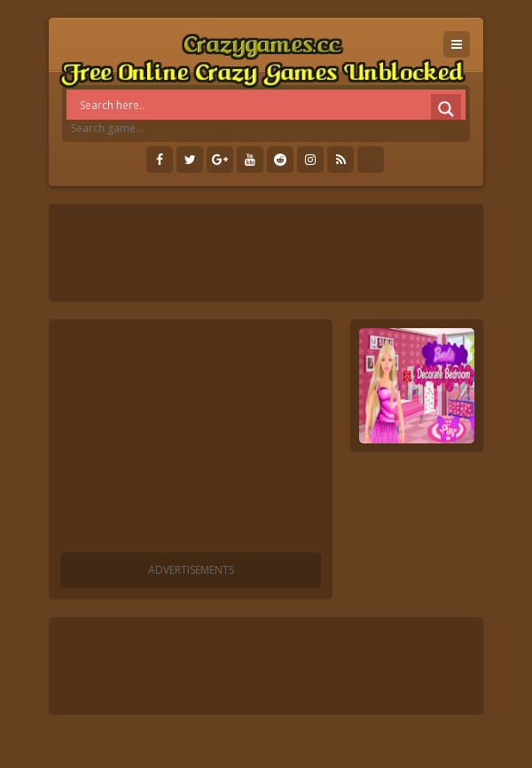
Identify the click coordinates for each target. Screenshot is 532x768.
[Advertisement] (191, 439)
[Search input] (270, 105)
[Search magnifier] (446, 109)
